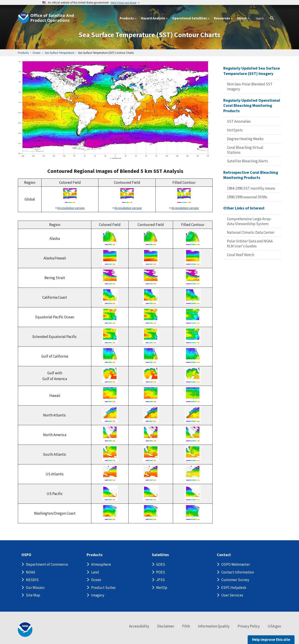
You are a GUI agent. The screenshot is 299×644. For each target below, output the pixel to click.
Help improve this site (271, 640)
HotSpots (235, 130)
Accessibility (139, 626)
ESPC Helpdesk (234, 588)
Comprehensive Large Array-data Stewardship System (249, 221)
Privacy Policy (249, 626)
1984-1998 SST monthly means (251, 188)
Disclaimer (166, 626)
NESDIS (32, 580)
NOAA (30, 572)
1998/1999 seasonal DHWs (247, 197)
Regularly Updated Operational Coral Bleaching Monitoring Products (252, 106)
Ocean (96, 580)
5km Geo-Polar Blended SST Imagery (250, 87)
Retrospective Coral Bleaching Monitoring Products (251, 175)
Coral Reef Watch (240, 255)
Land (95, 572)
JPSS (160, 580)
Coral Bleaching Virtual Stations (245, 150)
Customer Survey (235, 580)
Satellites (160, 555)
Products (95, 555)
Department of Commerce (47, 564)
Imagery (98, 595)
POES (161, 572)
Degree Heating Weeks (245, 139)
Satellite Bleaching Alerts (247, 161)
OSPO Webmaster (236, 564)
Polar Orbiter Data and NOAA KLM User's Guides (250, 244)
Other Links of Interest (244, 208)
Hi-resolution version (71, 208)
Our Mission (35, 588)
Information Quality (214, 626)
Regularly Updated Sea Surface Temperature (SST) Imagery (252, 71)
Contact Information (238, 572)
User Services (232, 595)
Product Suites (103, 588)
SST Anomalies (239, 121)
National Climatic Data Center (251, 232)
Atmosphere (101, 564)
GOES (161, 564)
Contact (224, 555)
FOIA (186, 626)
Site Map (33, 595)
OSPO (26, 555)
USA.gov (274, 626)
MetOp (162, 588)
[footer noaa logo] (25, 630)
